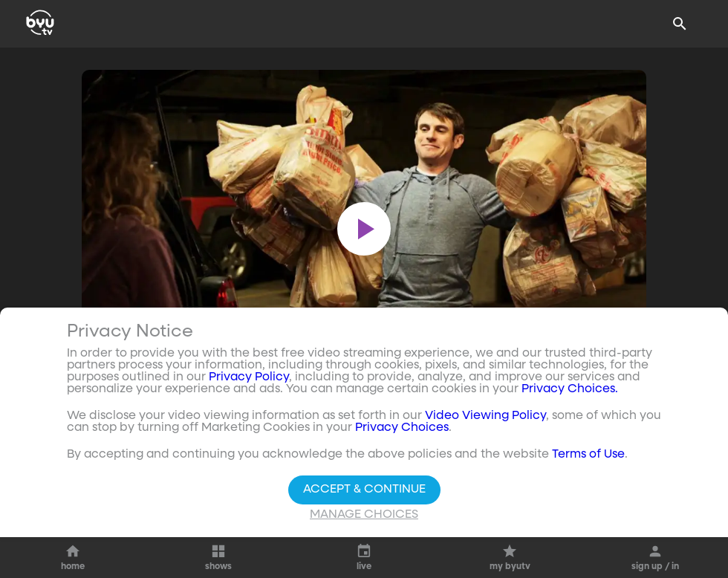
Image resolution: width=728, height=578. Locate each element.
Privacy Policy (249, 377)
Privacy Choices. (570, 389)
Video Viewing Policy (485, 416)
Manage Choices (364, 515)
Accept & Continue (364, 490)
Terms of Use (588, 455)
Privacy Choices (402, 428)
